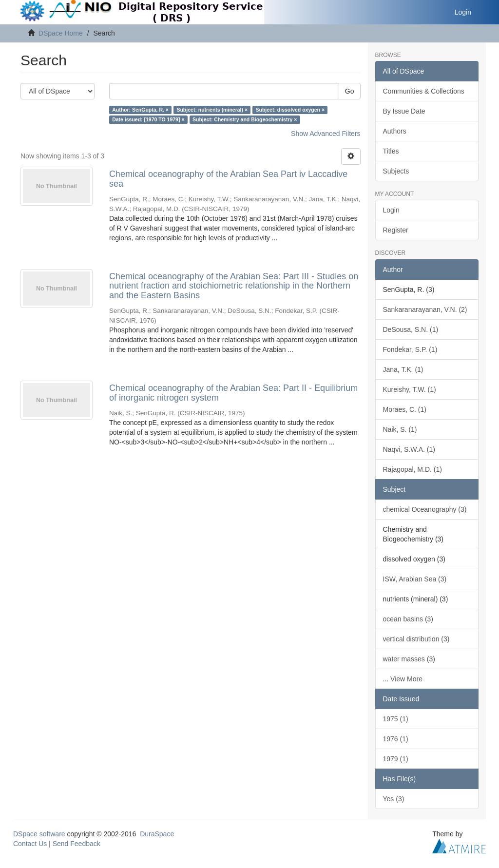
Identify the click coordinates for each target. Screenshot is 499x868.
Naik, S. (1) (400, 429)
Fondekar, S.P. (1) (410, 349)
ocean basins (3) (408, 619)
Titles (391, 151)
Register (396, 230)
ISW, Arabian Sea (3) (415, 579)
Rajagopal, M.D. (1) (413, 469)
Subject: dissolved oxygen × (290, 110)
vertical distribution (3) (416, 639)
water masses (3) (409, 659)
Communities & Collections (424, 91)
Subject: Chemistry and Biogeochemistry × (245, 119)
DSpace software (39, 834)
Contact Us (30, 844)
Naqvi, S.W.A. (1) (409, 449)
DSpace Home (61, 33)
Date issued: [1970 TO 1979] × (148, 119)
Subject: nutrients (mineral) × (212, 110)
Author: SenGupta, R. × (140, 110)
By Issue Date (404, 111)
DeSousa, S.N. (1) (411, 329)
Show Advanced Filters (326, 134)
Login (391, 210)
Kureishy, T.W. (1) (410, 389)
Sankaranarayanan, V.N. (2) (425, 309)
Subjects (396, 171)
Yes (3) (394, 799)
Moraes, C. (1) (405, 409)
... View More (403, 679)
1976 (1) (396, 739)
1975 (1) (396, 719)
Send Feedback (77, 844)
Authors (395, 131)
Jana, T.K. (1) (403, 369)
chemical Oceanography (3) (425, 509)
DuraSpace (157, 834)
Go (350, 91)
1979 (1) (396, 759)
